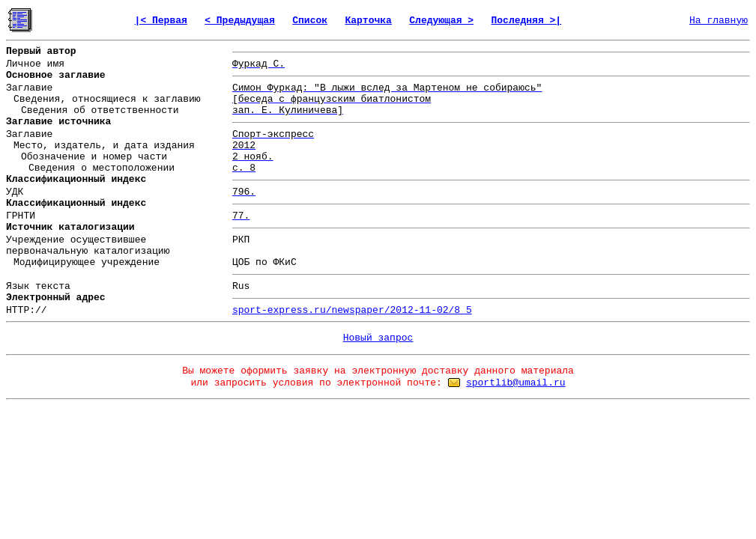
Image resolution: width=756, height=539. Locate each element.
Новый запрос (378, 338)
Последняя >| (527, 21)
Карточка (368, 21)
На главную (719, 21)
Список (310, 21)
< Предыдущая (240, 21)
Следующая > (441, 21)
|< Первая (161, 21)
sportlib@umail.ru (516, 383)
